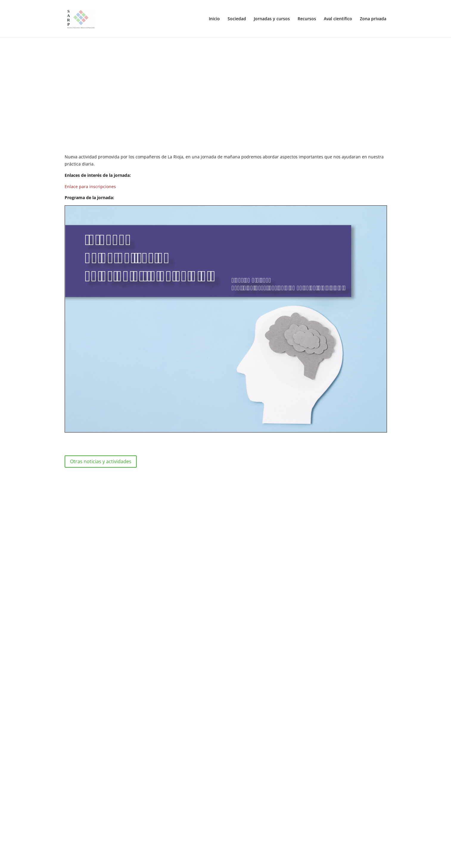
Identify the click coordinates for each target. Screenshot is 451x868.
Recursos (307, 19)
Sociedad (237, 19)
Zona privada (373, 19)
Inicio (214, 19)
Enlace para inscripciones (90, 186)
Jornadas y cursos (272, 19)
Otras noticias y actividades (101, 461)
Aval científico (338, 19)
